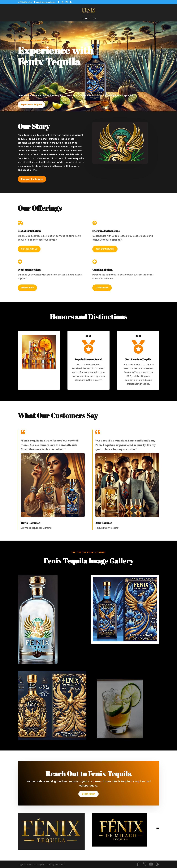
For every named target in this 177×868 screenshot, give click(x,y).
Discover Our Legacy (32, 179)
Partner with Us (29, 249)
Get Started (102, 288)
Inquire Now (27, 288)
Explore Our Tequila (31, 104)
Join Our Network (105, 249)
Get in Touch (88, 794)
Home (85, 18)
